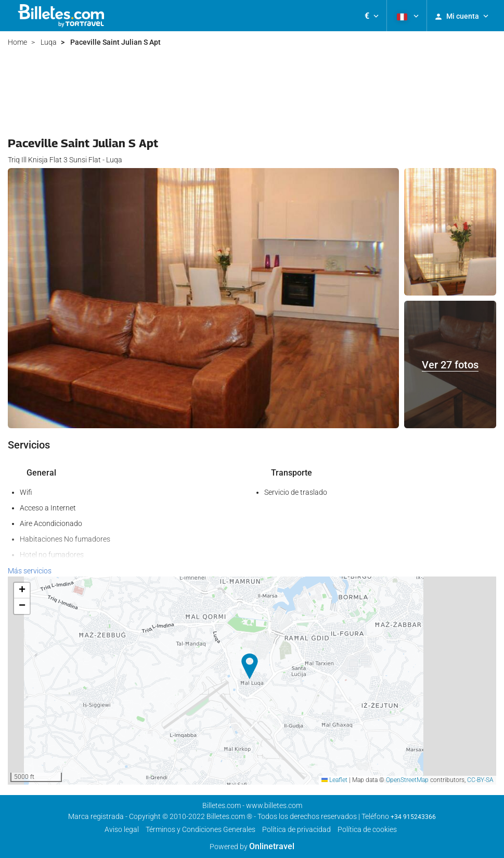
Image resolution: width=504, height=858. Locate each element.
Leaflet (334, 780)
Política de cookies (367, 829)
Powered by (252, 847)
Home (17, 42)
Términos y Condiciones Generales (201, 829)
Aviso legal (122, 829)
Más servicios (30, 571)
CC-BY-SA (480, 780)
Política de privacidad (296, 829)
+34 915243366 (413, 817)
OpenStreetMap (407, 780)
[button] (372, 16)
